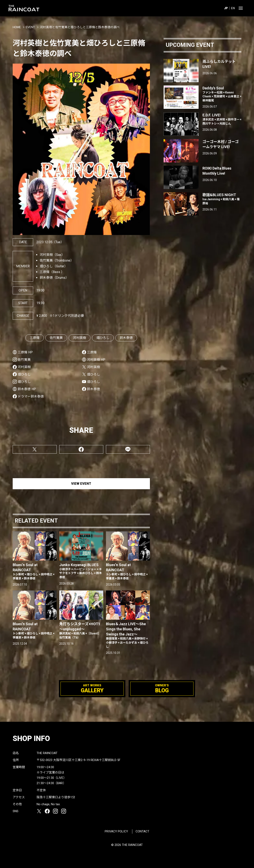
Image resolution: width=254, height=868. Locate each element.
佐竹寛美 (56, 338)
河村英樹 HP (96, 360)
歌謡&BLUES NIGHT (222, 199)
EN (233, 8)
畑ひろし (103, 338)
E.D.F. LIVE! (222, 119)
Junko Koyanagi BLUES (81, 571)
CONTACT (142, 831)
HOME (17, 27)
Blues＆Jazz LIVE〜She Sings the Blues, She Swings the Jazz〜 (128, 635)
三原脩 (35, 338)
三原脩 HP (25, 352)
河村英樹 (80, 338)
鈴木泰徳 (126, 338)
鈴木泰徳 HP (27, 389)
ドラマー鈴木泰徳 (31, 396)
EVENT (30, 27)
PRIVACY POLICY (116, 831)
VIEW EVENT (81, 484)
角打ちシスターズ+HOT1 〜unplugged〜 (81, 631)
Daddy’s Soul (222, 94)
